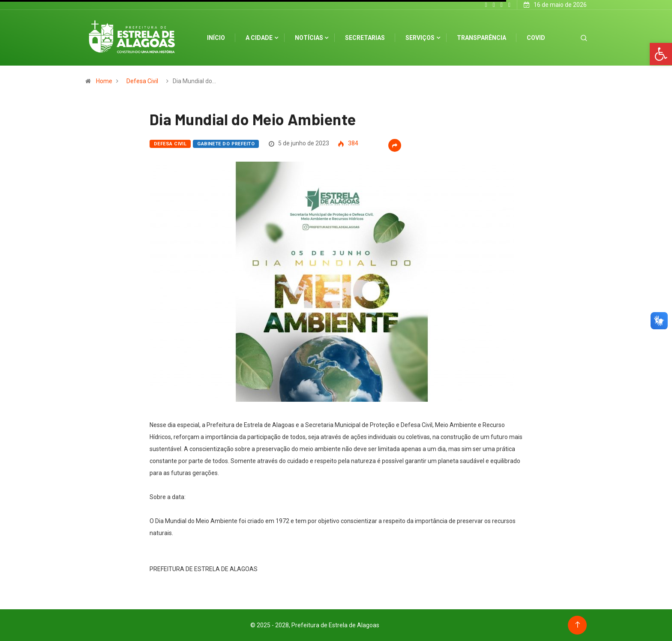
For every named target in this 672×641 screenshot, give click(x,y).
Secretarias (365, 38)
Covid (536, 38)
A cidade (259, 38)
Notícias (309, 38)
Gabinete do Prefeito (226, 144)
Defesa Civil (142, 81)
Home (104, 81)
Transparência (481, 38)
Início (216, 38)
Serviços (420, 38)
